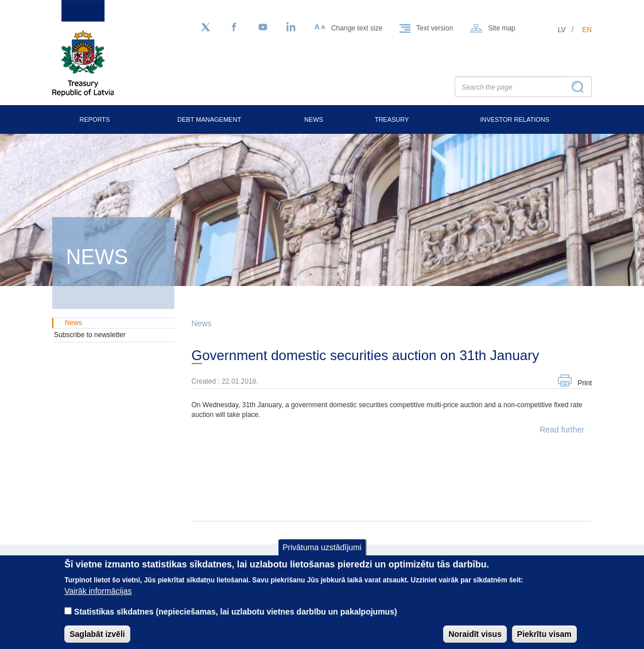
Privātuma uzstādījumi (322, 555)
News (314, 119)
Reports (94, 119)
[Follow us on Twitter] (205, 28)
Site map (501, 28)
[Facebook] (234, 28)
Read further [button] (562, 430)
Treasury (392, 119)
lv (562, 30)
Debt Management (209, 119)
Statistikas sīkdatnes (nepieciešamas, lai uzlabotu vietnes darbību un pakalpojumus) (236, 620)
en (587, 30)
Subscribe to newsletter (90, 335)
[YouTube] (263, 28)
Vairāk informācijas (98, 600)
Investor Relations (515, 119)
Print (585, 383)
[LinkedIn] (292, 28)
